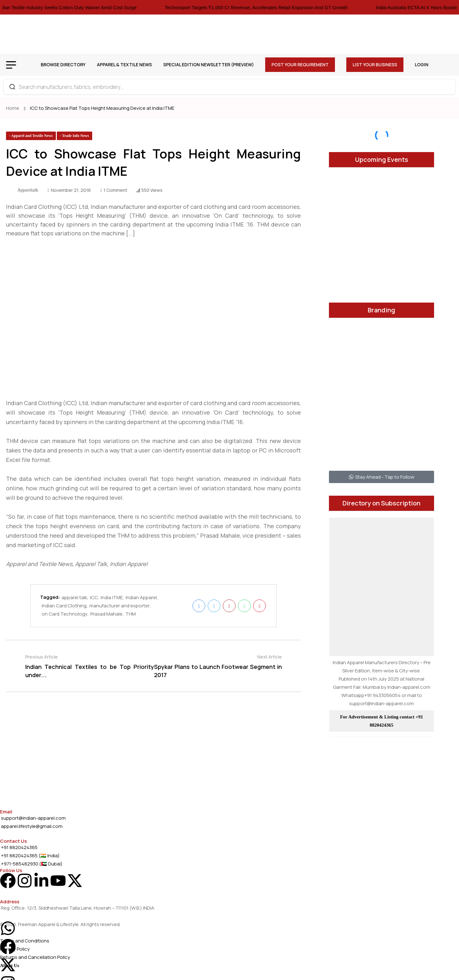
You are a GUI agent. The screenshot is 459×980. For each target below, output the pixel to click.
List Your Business (375, 65)
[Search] (12, 87)
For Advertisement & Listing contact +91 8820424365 (382, 721)
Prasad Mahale (106, 616)
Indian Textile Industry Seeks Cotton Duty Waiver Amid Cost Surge (77, 7)
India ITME (112, 600)
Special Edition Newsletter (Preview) (209, 65)
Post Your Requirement (300, 65)
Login (422, 65)
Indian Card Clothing (64, 608)
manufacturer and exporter (119, 608)
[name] (31, 136)
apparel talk (74, 600)
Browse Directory (63, 65)
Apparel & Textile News (124, 65)
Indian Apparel (141, 600)
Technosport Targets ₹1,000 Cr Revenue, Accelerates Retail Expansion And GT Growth (267, 7)
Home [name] (14, 108)
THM (131, 616)
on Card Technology (65, 616)
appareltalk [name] (28, 190)
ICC (94, 600)
